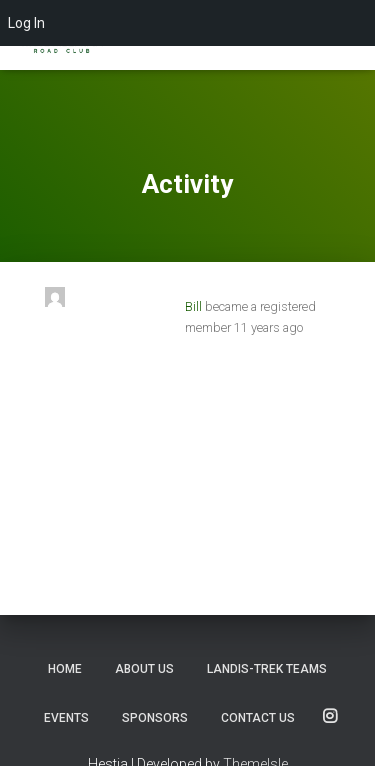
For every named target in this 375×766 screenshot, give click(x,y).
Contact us (258, 718)
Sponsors (155, 718)
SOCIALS (330, 717)
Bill (193, 306)
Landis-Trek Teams (267, 669)
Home (65, 669)
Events (66, 718)
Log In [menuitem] (26, 23)
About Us (144, 669)
